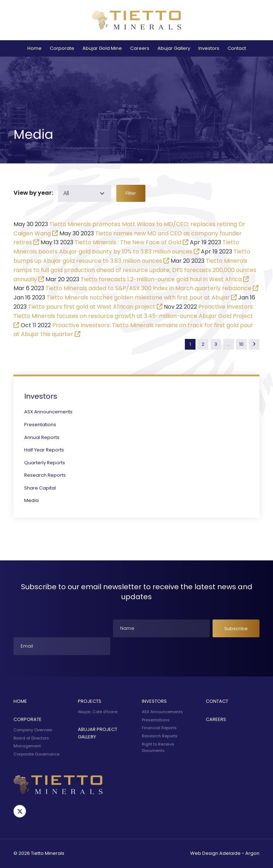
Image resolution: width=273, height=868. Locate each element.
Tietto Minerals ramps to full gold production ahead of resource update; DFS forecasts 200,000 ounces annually (135, 270)
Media (31, 500)
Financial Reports (159, 728)
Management (27, 746)
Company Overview (33, 730)
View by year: (33, 193)
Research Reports (45, 475)
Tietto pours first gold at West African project (92, 307)
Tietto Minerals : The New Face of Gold (128, 242)
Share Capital (40, 488)
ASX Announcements (48, 412)
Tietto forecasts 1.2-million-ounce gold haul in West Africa (161, 279)
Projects (90, 701)
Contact (237, 48)
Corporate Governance (36, 754)
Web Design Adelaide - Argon (225, 853)
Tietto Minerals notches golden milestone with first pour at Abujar (138, 297)
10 (241, 344)
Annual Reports (42, 437)
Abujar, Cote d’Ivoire (98, 712)
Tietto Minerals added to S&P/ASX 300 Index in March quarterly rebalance (148, 288)
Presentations (40, 425)
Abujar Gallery (174, 48)
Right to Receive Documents (158, 747)
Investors (209, 48)
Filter (131, 193)
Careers (140, 48)
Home (34, 48)
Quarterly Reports (45, 463)
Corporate (62, 48)
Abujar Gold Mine (102, 48)
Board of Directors (31, 738)
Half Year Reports (44, 450)
